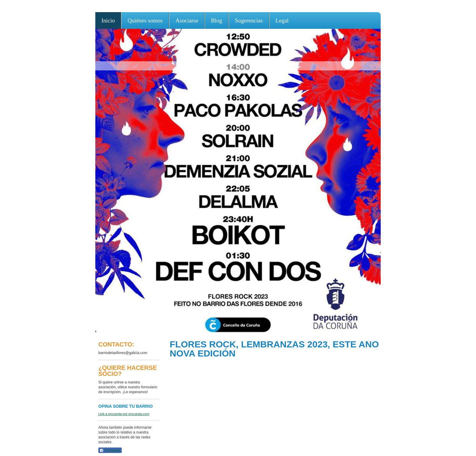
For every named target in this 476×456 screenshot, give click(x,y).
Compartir (110, 451)
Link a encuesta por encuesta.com (124, 414)
